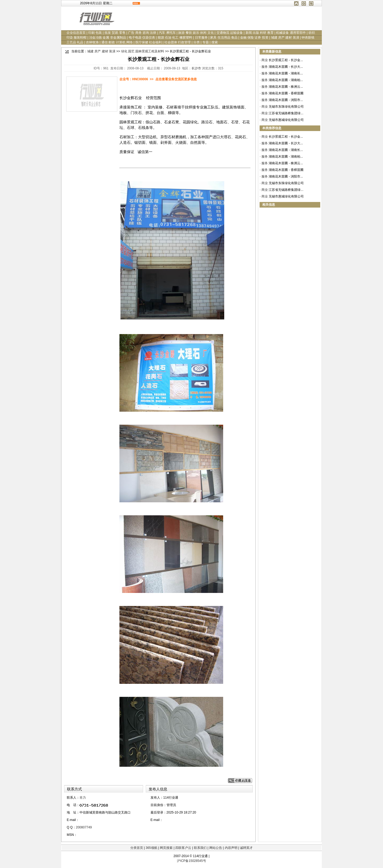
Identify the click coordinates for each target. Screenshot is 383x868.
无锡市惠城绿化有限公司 (286, 120)
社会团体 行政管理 (178, 42)
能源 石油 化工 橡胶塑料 (175, 37)
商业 (265, 60)
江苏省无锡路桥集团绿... (286, 113)
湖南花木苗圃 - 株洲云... (286, 87)
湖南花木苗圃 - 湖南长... (286, 73)
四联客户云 (183, 848)
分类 (197, 42)
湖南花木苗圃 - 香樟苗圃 (286, 93)
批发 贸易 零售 (115, 33)
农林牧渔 (92, 42)
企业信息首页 (76, 33)
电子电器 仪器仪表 (142, 37)
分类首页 (137, 848)
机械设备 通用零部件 (291, 33)
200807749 (84, 827)
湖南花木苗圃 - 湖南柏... (286, 80)
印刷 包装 (95, 33)
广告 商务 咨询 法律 (142, 33)
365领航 (151, 848)
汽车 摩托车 (167, 33)
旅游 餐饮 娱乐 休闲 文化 (196, 33)
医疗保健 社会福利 (149, 42)
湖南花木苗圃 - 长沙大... (286, 67)
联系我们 (200, 848)
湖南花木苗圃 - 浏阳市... (286, 100)
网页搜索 (166, 848)
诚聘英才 (246, 848)
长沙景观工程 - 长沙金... (286, 60)
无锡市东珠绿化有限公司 (286, 107)
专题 (206, 42)
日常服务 (201, 37)
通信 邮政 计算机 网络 (117, 42)
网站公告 (216, 848)
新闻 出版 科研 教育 (260, 33)
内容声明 (231, 848)
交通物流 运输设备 (230, 33)
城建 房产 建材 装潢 (285, 37)
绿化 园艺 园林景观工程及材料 (143, 51)
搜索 (215, 42)
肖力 (83, 798)
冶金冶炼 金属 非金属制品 (108, 37)
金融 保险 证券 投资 (254, 37)
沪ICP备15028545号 (191, 861)
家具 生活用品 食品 (224, 37)
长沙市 (196, 68)
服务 (265, 67)
